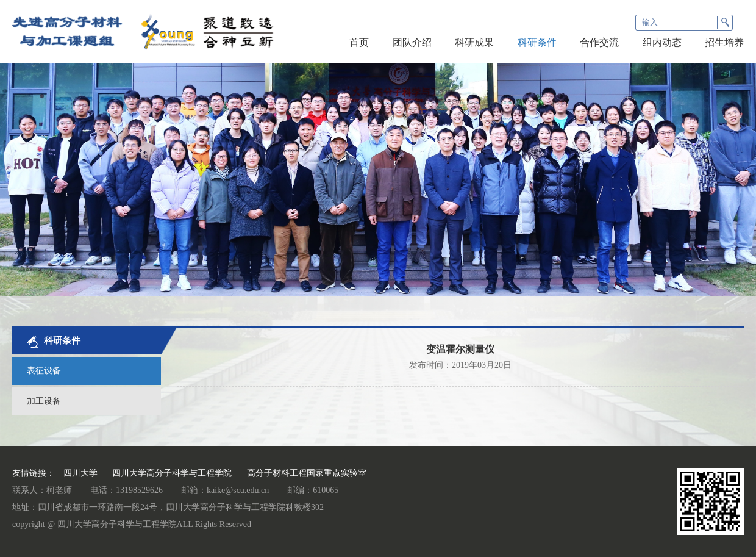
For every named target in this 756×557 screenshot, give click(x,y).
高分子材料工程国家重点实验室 (307, 473)
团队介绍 (412, 42)
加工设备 (44, 401)
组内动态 (662, 42)
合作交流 (599, 42)
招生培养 (724, 42)
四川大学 (80, 473)
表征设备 (44, 371)
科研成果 (474, 42)
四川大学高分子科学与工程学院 (172, 473)
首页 (359, 42)
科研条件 (537, 42)
